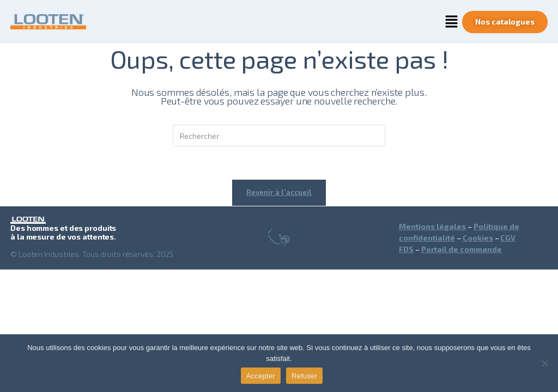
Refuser (304, 376)
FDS (406, 249)
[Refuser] (544, 363)
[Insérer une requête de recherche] (279, 136)
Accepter (261, 376)
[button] (451, 22)
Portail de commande (462, 249)
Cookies (478, 238)
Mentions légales (432, 226)
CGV (508, 238)
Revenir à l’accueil (279, 192)
